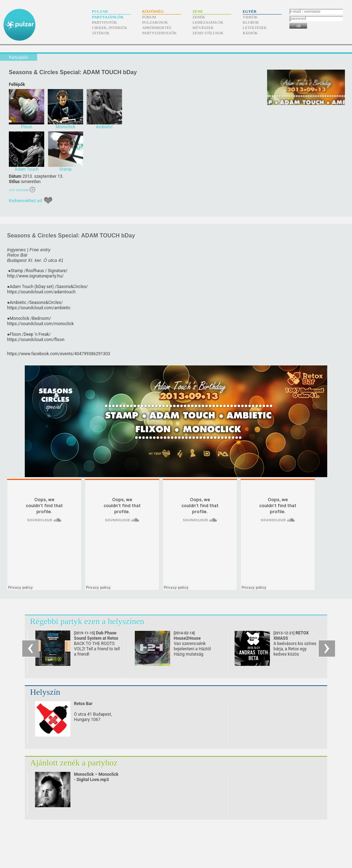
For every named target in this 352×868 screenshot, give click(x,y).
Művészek (203, 28)
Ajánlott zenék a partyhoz (74, 763)
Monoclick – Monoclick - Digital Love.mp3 (96, 777)
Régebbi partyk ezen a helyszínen (87, 621)
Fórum (149, 17)
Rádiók (250, 33)
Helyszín (45, 692)
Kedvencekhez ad (25, 201)
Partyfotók (105, 22)
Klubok (251, 22)
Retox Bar (83, 704)
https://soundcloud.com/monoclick (40, 324)
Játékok (101, 33)
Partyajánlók (108, 17)
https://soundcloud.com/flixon (36, 340)
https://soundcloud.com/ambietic (39, 308)
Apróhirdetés (157, 28)
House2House (187, 639)
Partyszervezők (160, 33)
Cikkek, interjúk (110, 28)
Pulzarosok (155, 22)
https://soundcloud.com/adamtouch (41, 292)
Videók (250, 17)
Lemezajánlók (208, 22)
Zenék (199, 17)
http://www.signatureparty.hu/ (35, 276)
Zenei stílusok (208, 33)
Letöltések (255, 28)
